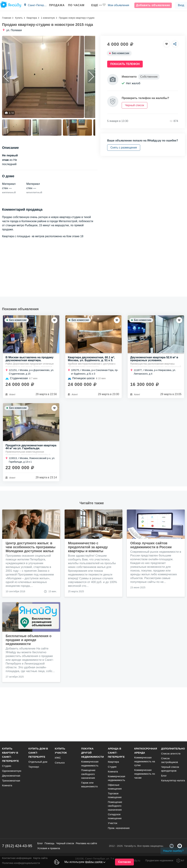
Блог (164, 777)
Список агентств (171, 755)
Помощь (50, 845)
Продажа (54, 5)
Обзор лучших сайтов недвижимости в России (151, 597)
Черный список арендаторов (170, 770)
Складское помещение (115, 818)
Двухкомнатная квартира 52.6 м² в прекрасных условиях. (155, 409)
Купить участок (61, 752)
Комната (7, 787)
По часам (74, 5)
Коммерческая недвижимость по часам (145, 775)
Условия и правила (49, 850)
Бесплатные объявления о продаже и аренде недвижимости (29, 691)
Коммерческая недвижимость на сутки (145, 763)
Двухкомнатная (11, 777)
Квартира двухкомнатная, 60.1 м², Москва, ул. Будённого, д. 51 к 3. (92, 409)
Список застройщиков (169, 762)
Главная (7, 18)
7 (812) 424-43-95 (17, 848)
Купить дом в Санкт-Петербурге (38, 754)
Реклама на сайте (86, 845)
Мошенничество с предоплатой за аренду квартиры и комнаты (88, 599)
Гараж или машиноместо (89, 786)
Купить (19, 18)
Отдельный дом (38, 763)
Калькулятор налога (173, 782)
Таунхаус (34, 768)
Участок (113, 825)
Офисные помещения (115, 788)
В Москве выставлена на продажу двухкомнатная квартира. (30, 409)
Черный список (65, 845)
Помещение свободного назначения (88, 776)
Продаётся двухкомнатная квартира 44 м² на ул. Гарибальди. (30, 498)
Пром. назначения (119, 830)
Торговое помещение (115, 797)
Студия (112, 768)
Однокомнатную (12, 772)
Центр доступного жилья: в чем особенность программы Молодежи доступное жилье (31, 599)
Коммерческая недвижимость (90, 765)
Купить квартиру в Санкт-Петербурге (10, 756)
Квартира (32, 18)
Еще (94, 5)
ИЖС (58, 759)
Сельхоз (60, 764)
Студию (7, 768)
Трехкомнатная (11, 782)
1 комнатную (48, 18)
